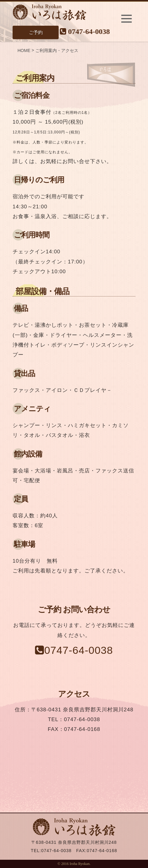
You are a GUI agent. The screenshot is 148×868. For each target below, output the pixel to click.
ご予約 (36, 32)
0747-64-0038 (85, 31)
